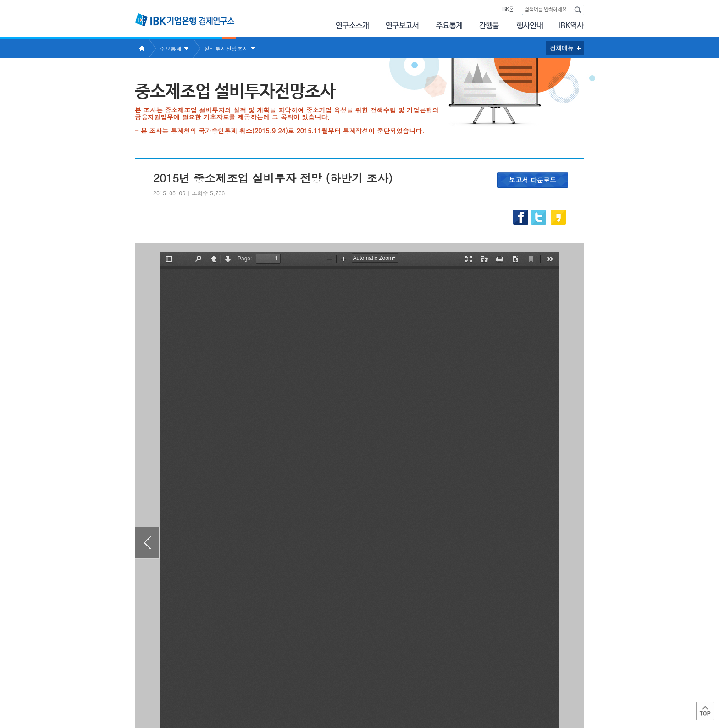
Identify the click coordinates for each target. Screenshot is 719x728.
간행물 (489, 25)
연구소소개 (352, 25)
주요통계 (449, 25)
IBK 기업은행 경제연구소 (185, 20)
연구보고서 (402, 25)
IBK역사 (572, 25)
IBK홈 (507, 10)
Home (142, 48)
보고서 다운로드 (533, 180)
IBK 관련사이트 (471, 688)
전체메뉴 (562, 48)
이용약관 (230, 692)
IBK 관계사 (536, 688)
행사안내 (530, 25)
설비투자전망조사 (226, 48)
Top (705, 711)
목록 (359, 639)
